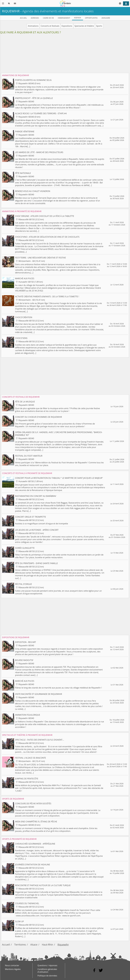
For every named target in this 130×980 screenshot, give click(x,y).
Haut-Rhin (47, 945)
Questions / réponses (47, 965)
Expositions (67, 26)
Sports (99, 26)
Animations (33, 26)
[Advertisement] (65, 54)
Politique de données (47, 976)
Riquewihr (63, 945)
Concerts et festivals (50, 26)
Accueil (6, 945)
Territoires (20, 945)
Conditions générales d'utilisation (47, 971)
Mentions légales (13, 969)
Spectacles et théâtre (84, 26)
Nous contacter (12, 965)
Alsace (34, 945)
